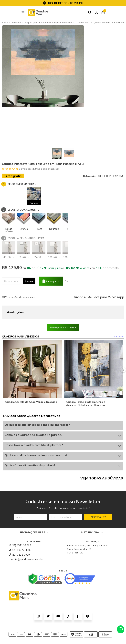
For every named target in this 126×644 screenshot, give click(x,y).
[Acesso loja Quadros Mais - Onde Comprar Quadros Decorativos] (96, 13)
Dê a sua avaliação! (47, 169)
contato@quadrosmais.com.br (26, 543)
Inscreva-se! (98, 501)
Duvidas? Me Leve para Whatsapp (98, 297)
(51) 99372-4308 (20, 534)
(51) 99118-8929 (20, 529)
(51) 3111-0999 (19, 538)
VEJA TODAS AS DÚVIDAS (102, 462)
